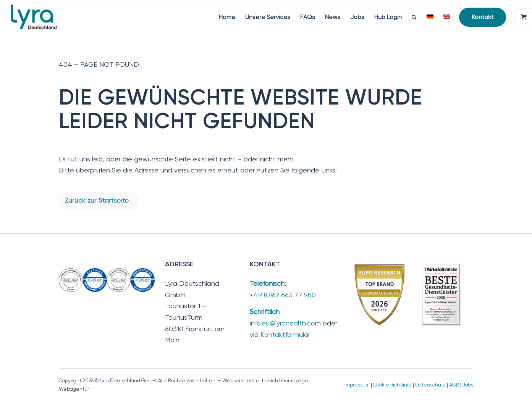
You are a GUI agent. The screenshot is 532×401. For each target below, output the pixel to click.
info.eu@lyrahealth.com (285, 323)
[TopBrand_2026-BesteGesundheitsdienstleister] (408, 294)
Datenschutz (430, 385)
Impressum (357, 385)
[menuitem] (227, 17)
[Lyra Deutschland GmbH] (34, 17)
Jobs (468, 385)
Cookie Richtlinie (392, 385)
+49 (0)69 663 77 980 (283, 295)
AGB (454, 385)
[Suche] (414, 17)
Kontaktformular (285, 334)
